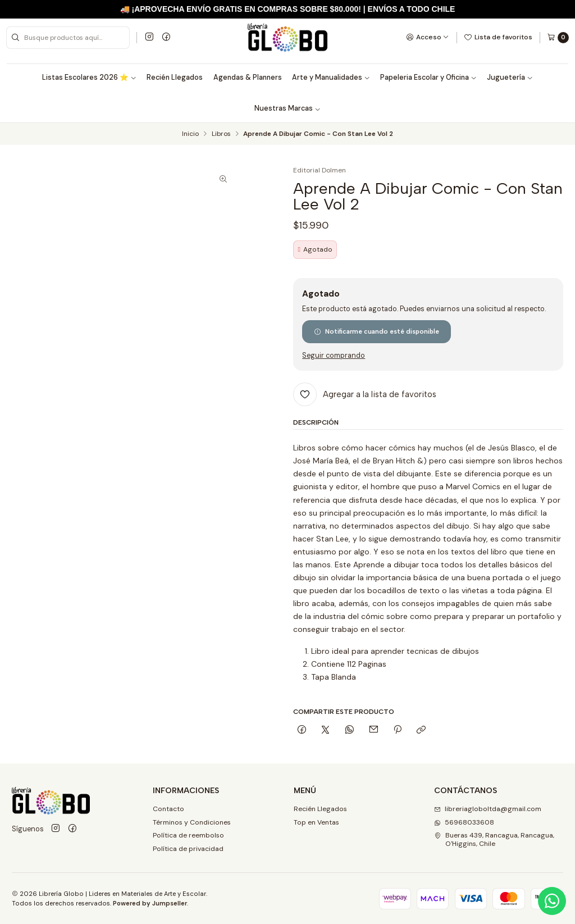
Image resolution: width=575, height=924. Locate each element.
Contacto (168, 809)
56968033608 (464, 822)
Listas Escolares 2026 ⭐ (89, 78)
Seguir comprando (334, 356)
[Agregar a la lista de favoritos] (365, 394)
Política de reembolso (188, 835)
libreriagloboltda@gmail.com (488, 809)
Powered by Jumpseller (150, 903)
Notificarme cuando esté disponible (377, 332)
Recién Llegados (175, 78)
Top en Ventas (316, 822)
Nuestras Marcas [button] (287, 108)
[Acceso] (428, 37)
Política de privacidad (188, 849)
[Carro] (558, 38)
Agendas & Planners (248, 78)
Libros (221, 134)
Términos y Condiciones (192, 822)
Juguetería (510, 78)
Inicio (190, 134)
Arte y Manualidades (331, 78)
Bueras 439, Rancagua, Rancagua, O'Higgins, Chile (494, 839)
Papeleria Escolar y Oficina (428, 78)
